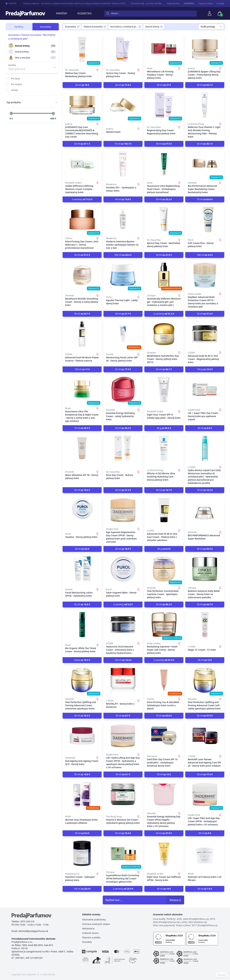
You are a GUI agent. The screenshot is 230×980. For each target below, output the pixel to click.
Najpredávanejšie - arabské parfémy (179, 3)
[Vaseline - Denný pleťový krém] (82, 510)
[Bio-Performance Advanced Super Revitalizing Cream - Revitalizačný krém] (205, 164)
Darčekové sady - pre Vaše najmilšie (143, 3)
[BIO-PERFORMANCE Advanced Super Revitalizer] (205, 510)
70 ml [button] (205, 490)
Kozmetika (85, 13)
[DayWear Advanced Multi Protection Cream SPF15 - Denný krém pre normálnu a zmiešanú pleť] (205, 275)
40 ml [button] (164, 144)
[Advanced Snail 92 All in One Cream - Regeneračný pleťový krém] (205, 334)
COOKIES (221, 975)
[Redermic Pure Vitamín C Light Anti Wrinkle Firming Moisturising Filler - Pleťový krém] (205, 105)
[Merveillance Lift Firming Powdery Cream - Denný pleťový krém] (164, 50)
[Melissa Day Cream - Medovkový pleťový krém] (82, 50)
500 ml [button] (123, 255)
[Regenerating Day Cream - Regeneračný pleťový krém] (164, 105)
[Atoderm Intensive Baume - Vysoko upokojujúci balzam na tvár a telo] (123, 219)
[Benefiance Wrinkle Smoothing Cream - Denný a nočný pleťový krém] (82, 275)
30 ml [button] (82, 85)
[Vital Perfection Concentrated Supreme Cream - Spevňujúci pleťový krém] (164, 569)
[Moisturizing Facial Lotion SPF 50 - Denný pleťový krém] (123, 334)
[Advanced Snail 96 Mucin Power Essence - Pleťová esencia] (82, 334)
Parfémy (62, 13)
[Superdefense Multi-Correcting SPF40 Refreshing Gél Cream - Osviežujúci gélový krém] (123, 853)
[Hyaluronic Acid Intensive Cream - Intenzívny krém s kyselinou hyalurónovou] (123, 625)
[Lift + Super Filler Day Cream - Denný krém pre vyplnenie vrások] (205, 389)
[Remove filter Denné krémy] (161, 27)
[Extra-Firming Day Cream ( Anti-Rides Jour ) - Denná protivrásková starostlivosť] (82, 219)
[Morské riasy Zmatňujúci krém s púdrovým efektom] (82, 795)
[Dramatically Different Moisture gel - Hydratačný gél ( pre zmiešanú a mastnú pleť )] (164, 275)
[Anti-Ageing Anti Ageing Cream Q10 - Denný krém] (82, 736)
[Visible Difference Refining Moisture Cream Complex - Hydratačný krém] (82, 164)
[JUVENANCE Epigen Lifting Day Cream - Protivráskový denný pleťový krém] (205, 50)
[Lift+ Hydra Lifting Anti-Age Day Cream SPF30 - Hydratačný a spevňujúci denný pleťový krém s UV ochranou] (123, 736)
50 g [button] (164, 549)
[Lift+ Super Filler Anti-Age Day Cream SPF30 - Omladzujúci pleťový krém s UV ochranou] (205, 795)
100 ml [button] (205, 255)
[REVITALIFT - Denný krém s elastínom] (123, 680)
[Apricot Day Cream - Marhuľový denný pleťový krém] (164, 219)
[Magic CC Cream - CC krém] (205, 625)
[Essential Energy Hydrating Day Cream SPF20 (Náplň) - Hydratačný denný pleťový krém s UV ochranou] (164, 795)
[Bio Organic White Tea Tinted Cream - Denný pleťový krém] (82, 625)
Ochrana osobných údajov (96, 924)
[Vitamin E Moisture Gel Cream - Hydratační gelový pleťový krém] (123, 795)
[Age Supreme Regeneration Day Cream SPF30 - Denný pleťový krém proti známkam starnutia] (123, 510)
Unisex (14, 90)
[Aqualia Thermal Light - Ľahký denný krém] (123, 275)
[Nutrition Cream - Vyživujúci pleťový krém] (82, 853)
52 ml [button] (123, 369)
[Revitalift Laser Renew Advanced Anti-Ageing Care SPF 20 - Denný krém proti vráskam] (205, 736)
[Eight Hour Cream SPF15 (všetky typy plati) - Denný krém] (164, 389)
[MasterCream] (123, 105)
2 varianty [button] (82, 199)
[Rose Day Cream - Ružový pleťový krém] (123, 448)
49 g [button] (164, 428)
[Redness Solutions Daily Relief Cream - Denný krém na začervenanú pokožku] (205, 569)
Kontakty (220, 4)
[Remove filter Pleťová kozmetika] (105, 27)
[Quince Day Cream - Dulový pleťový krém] (123, 50)
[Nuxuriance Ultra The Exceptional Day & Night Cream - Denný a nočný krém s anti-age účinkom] (82, 389)
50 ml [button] (164, 85)
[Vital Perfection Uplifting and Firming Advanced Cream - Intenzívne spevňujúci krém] (82, 680)
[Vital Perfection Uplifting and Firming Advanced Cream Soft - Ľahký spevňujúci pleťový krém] (205, 680)
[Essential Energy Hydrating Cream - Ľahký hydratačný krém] (123, 389)
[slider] (11, 113)
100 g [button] (205, 369)
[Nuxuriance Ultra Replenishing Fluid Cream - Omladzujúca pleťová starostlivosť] (164, 164)
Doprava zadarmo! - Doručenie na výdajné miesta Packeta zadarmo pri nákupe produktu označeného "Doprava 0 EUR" (71, 3)
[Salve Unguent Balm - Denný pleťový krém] (123, 569)
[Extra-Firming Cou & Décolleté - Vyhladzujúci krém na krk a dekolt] (164, 680)
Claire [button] (82, 660)
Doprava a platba (91, 937)
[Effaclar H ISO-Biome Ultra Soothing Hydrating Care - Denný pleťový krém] (164, 448)
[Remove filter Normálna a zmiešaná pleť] (140, 27)
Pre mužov (16, 84)
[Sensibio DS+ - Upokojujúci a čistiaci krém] (123, 164)
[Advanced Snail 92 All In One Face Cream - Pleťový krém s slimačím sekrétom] (164, 510)
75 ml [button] (123, 144)
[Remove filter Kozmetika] (78, 27)
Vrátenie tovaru (90, 933)
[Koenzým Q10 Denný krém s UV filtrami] (205, 853)
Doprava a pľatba (205, 4)
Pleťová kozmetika (31, 35)
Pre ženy (15, 79)
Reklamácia (88, 928)
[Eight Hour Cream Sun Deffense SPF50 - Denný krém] (164, 853)
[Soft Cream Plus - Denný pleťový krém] (205, 219)
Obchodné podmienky (94, 920)
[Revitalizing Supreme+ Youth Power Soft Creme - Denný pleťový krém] (164, 625)
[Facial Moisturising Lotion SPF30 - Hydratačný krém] (82, 569)
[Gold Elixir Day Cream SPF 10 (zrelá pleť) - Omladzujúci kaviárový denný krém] (164, 736)
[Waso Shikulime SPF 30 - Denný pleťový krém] (82, 448)
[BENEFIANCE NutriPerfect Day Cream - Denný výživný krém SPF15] (164, 334)
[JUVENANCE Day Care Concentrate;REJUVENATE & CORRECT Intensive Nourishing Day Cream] (82, 105)
